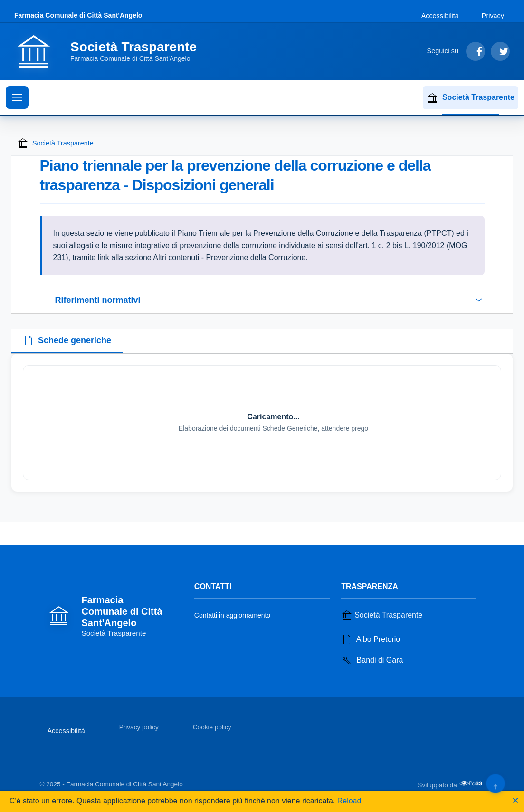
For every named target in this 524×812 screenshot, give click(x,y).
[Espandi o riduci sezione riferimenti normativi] (262, 300)
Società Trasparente (471, 98)
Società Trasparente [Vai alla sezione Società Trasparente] (382, 615)
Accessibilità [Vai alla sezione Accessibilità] (440, 16)
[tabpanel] (262, 423)
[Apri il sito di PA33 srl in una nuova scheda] (472, 783)
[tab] (67, 341)
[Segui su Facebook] (476, 51)
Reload (349, 801)
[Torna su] (495, 783)
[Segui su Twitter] (500, 51)
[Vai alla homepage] (111, 51)
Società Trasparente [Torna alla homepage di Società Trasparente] (55, 143)
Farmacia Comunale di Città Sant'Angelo (78, 15)
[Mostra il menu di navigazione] (17, 97)
